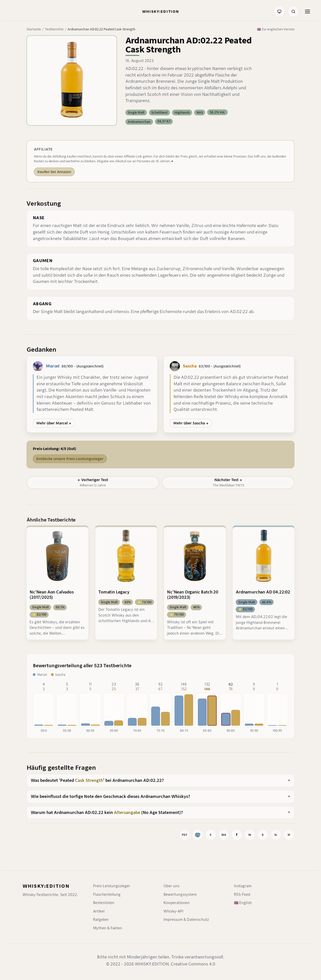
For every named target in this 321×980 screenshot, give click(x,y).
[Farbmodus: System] (279, 12)
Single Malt (136, 112)
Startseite (34, 29)
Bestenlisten (104, 903)
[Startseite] (161, 12)
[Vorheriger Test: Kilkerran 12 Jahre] (93, 483)
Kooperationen (177, 903)
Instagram (243, 886)
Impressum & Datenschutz (186, 920)
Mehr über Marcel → (54, 423)
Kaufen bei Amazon (54, 172)
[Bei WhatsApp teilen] (224, 835)
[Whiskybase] (198, 835)
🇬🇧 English (243, 903)
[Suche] (293, 12)
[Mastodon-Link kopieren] (289, 835)
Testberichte (54, 29)
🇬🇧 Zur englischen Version (276, 29)
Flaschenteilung (107, 894)
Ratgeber (101, 920)
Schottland (159, 112)
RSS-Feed (242, 894)
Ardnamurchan (139, 122)
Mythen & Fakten (108, 928)
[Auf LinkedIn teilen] (250, 835)
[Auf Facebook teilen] (237, 835)
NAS (200, 112)
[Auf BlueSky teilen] (263, 835)
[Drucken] (185, 835)
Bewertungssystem (180, 894)
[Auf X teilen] (211, 835)
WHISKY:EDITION (46, 886)
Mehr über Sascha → (191, 423)
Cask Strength (89, 780)
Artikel (99, 911)
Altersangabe (127, 813)
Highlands (182, 112)
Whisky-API (173, 911)
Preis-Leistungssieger (112, 886)
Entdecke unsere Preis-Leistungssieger (70, 459)
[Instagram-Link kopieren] (276, 835)
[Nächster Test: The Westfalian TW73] (228, 483)
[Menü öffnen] (307, 12)
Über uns (171, 886)
